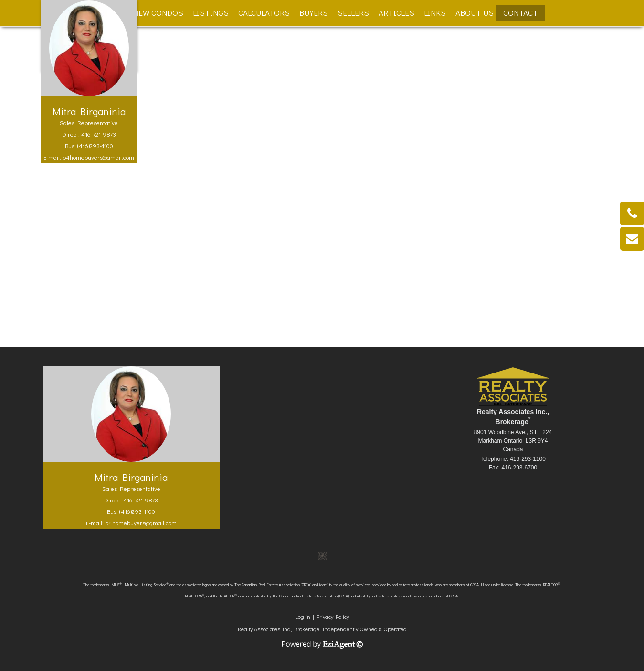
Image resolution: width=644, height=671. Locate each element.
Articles (396, 13)
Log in (303, 617)
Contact (521, 13)
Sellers (353, 13)
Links (435, 13)
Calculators (264, 13)
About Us (475, 13)
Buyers (314, 13)
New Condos (158, 13)
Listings (211, 13)
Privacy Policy (333, 617)
